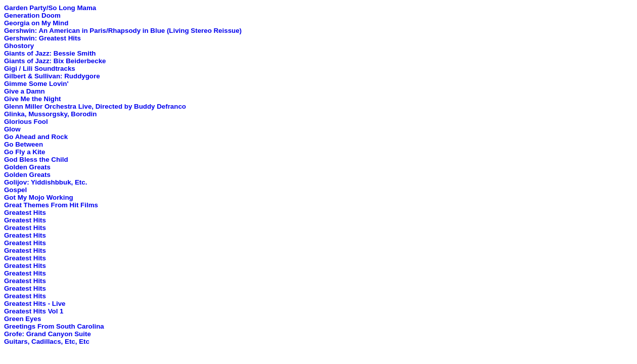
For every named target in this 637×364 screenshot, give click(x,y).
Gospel (15, 190)
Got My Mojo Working (39, 197)
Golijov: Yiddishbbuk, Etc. (45, 182)
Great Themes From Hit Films (51, 205)
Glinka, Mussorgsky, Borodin (50, 114)
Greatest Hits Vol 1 (34, 311)
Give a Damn (25, 91)
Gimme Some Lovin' (36, 84)
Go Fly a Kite (25, 152)
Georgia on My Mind (36, 23)
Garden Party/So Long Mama (50, 8)
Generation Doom (32, 15)
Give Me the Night (33, 99)
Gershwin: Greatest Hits (42, 38)
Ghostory (19, 46)
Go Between (24, 144)
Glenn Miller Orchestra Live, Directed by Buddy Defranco (95, 106)
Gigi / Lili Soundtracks (40, 69)
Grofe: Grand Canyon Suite (48, 334)
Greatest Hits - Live (35, 304)
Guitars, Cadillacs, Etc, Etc (47, 342)
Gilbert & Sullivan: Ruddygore (52, 76)
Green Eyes (22, 319)
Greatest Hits (25, 213)
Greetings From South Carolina (54, 326)
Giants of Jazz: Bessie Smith (50, 53)
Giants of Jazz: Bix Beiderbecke (55, 61)
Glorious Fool (26, 122)
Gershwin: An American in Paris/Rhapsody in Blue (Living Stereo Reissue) (123, 31)
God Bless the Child (36, 160)
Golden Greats (27, 167)
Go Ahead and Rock (36, 137)
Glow (12, 129)
